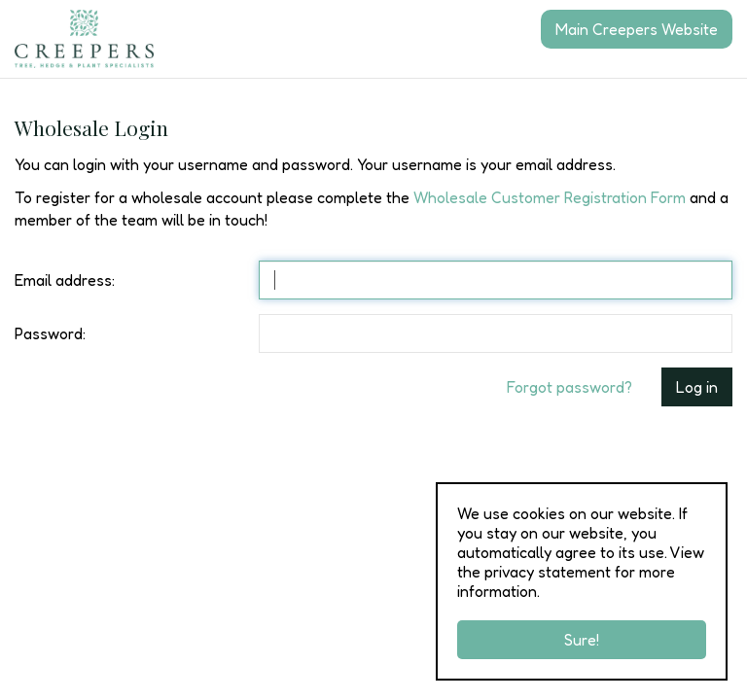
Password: (50, 333)
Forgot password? (569, 387)
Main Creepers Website (637, 29)
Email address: (65, 280)
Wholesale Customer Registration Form (550, 197)
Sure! (582, 640)
